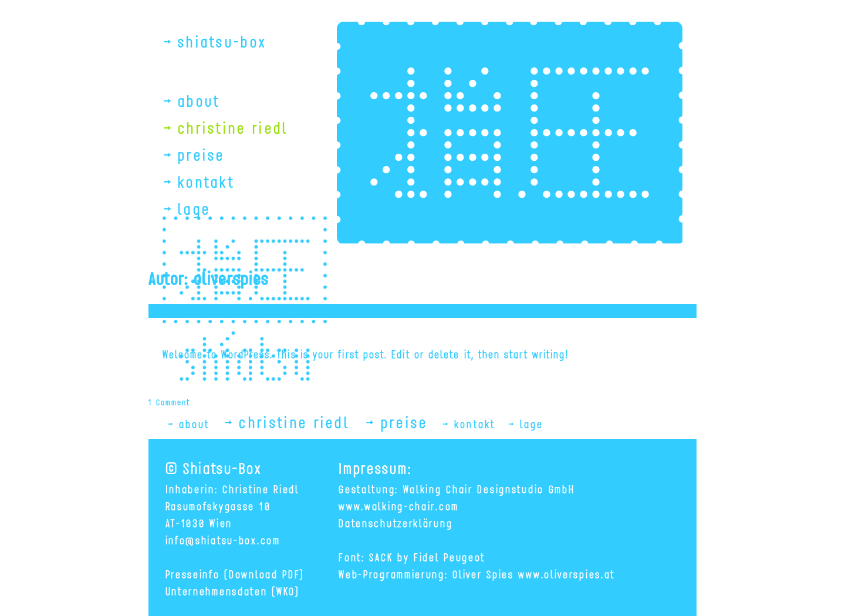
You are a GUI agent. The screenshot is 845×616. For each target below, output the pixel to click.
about (199, 100)
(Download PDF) (264, 573)
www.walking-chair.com (399, 505)
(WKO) (286, 590)
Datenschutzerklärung (396, 522)
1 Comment (170, 402)
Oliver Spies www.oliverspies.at (534, 573)
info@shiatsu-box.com (223, 539)
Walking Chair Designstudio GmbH (489, 488)
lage (194, 208)
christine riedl (233, 127)
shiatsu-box (222, 41)
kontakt (206, 181)
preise (202, 154)
